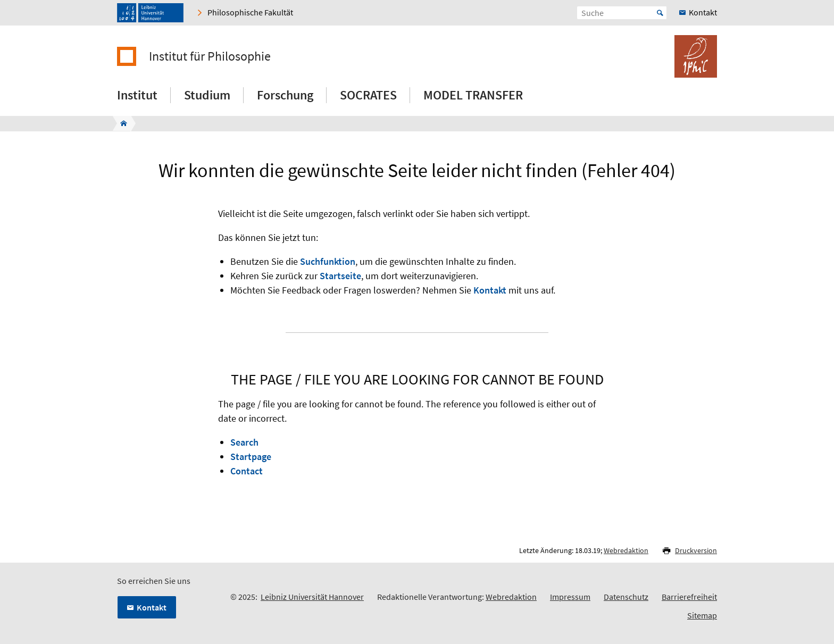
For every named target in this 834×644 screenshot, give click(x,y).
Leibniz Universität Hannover (312, 597)
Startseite (340, 276)
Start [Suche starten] (660, 13)
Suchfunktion (328, 261)
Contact (247, 471)
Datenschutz (626, 597)
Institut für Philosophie (210, 56)
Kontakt (490, 290)
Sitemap (702, 615)
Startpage (251, 457)
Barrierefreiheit (689, 597)
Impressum (570, 597)
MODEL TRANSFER (473, 95)
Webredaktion (626, 550)
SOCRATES (368, 95)
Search (244, 442)
